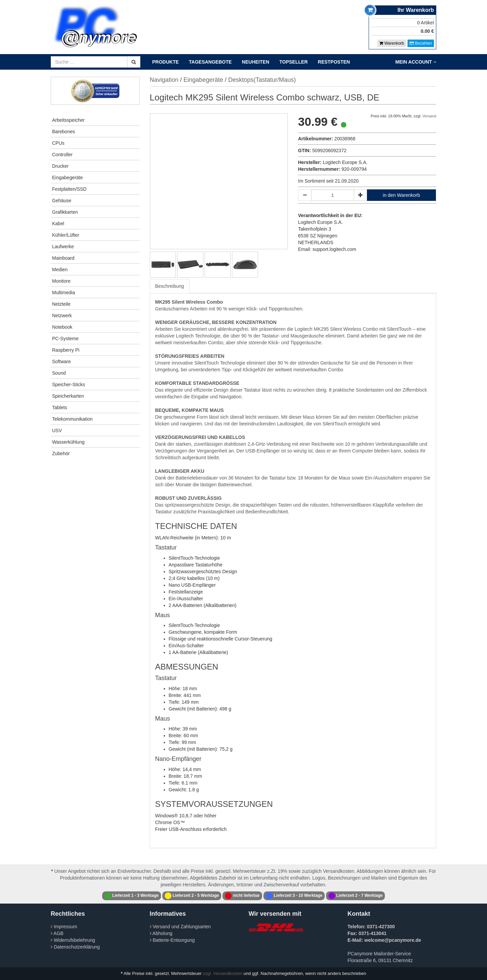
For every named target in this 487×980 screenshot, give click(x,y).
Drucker (60, 166)
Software (61, 361)
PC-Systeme (65, 339)
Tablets (60, 407)
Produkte (166, 62)
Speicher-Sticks (68, 384)
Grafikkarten (65, 212)
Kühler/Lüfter (66, 235)
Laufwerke (63, 247)
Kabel (58, 224)
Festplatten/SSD (69, 189)
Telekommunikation (72, 419)
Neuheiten (256, 62)
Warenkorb (392, 43)
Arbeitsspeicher (68, 120)
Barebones (64, 132)
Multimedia (64, 293)
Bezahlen (421, 43)
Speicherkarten (68, 396)
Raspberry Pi (66, 350)
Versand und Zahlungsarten (180, 927)
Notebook (62, 327)
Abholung (161, 933)
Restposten (334, 62)
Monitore (61, 281)
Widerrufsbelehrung (73, 940)
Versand (429, 116)
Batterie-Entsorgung (172, 940)
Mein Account (416, 62)
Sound (59, 373)
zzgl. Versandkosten (223, 973)
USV (57, 430)
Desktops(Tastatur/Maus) (262, 80)
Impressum (64, 927)
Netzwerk (62, 316)
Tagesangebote (211, 62)
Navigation (164, 80)
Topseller (294, 62)
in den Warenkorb (401, 195)
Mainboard (63, 258)
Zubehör (61, 453)
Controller (62, 155)
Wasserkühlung (68, 442)
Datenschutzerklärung (75, 947)
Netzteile (61, 304)
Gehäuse (62, 201)
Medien (60, 270)
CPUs (58, 143)
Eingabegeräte (67, 178)
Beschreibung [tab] (170, 286)
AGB (57, 933)
